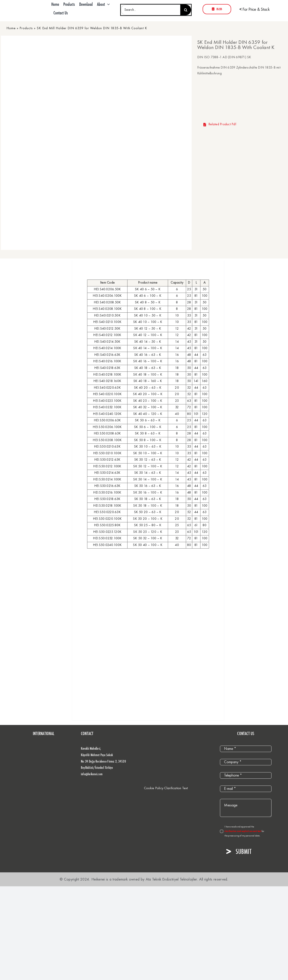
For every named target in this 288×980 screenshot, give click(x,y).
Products (26, 28)
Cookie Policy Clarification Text (166, 788)
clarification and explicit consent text (243, 831)
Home (11, 28)
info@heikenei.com (92, 774)
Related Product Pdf (220, 125)
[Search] (186, 10)
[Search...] (151, 10)
